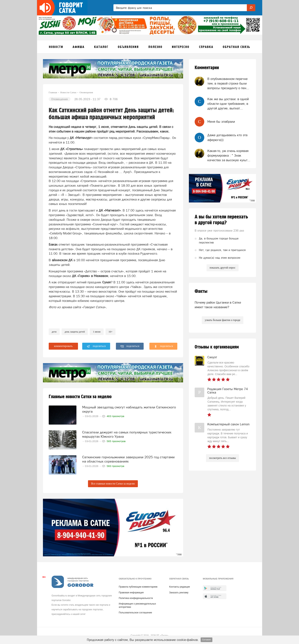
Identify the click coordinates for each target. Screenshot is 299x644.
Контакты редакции (180, 587)
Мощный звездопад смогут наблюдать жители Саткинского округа (129, 409)
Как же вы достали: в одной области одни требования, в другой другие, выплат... (228, 104)
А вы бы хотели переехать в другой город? (221, 220)
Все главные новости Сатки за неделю (113, 484)
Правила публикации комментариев (138, 587)
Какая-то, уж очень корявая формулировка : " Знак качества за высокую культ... (229, 156)
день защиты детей (75, 332)
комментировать (63, 346)
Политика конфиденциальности (136, 598)
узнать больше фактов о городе (223, 320)
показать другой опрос (223, 268)
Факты (201, 291)
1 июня (97, 332)
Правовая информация (131, 593)
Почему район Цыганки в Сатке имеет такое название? (218, 305)
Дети (54, 332)
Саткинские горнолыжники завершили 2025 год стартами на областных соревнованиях (128, 458)
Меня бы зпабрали (221, 122)
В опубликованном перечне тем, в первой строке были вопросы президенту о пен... (228, 84)
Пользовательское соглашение (135, 613)
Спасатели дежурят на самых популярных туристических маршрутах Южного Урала (127, 434)
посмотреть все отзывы (222, 458)
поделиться (96, 346)
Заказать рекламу (179, 593)
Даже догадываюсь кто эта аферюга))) (227, 137)
